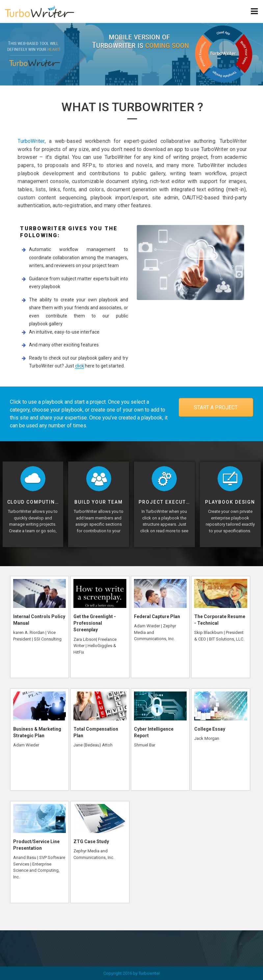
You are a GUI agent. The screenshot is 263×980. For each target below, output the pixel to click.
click (79, 366)
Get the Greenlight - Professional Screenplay (95, 623)
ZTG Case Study (91, 842)
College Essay (210, 729)
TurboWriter (35, 142)
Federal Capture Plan (157, 616)
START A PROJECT (216, 407)
